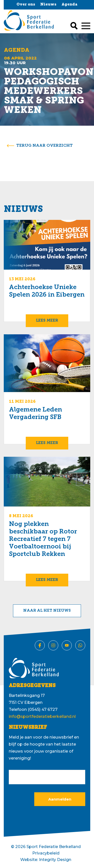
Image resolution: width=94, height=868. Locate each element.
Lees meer (47, 321)
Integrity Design (55, 860)
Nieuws (48, 5)
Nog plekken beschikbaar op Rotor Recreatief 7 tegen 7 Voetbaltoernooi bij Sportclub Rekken (43, 539)
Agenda (69, 5)
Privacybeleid (46, 853)
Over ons (26, 5)
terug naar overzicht (44, 146)
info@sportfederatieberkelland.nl (42, 716)
